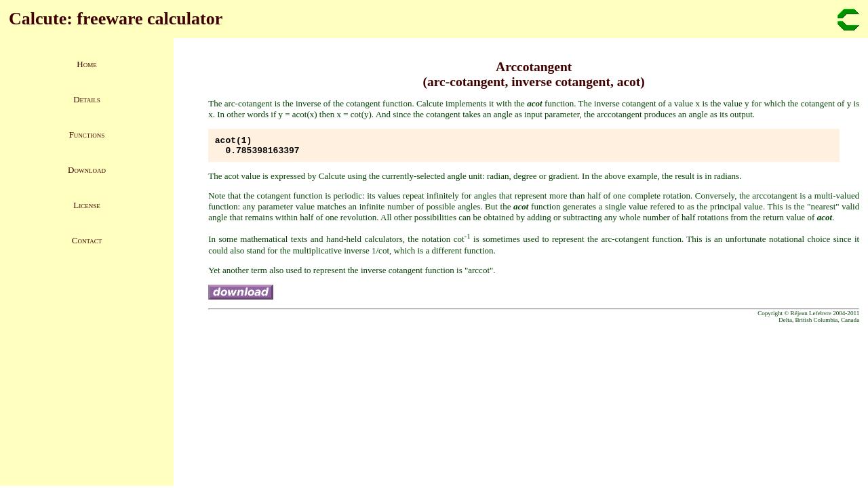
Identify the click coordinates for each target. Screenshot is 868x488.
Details (87, 99)
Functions (87, 135)
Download (87, 170)
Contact (87, 240)
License (86, 205)
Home (86, 64)
